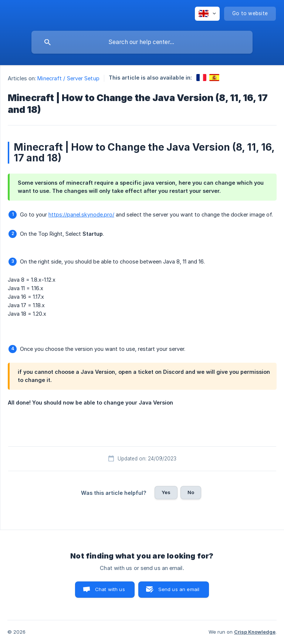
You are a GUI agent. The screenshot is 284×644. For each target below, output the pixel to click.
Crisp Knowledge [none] (255, 632)
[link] (201, 78)
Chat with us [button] (110, 589)
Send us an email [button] (179, 589)
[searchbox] (142, 42)
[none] (207, 14)
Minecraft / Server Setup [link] (68, 78)
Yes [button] (166, 492)
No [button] (191, 492)
